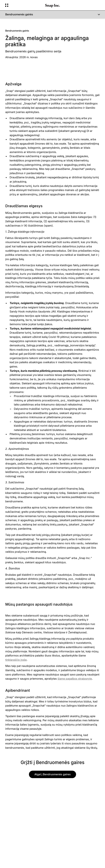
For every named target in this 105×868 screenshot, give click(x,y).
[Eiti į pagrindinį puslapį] (53, 5)
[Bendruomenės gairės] (53, 15)
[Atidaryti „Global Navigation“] (23, 5)
